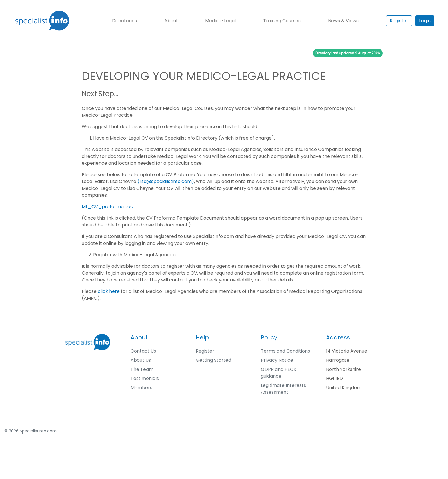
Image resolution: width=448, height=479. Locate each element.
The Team (142, 369)
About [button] (171, 21)
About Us (141, 360)
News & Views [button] (343, 21)
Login (425, 21)
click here (109, 291)
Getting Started (213, 360)
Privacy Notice (277, 360)
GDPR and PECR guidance (279, 373)
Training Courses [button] (282, 21)
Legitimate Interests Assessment (283, 389)
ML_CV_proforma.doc (107, 207)
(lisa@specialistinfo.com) (166, 181)
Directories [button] (124, 21)
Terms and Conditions (285, 351)
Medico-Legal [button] (220, 21)
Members (141, 388)
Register (399, 21)
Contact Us (143, 351)
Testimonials (145, 378)
